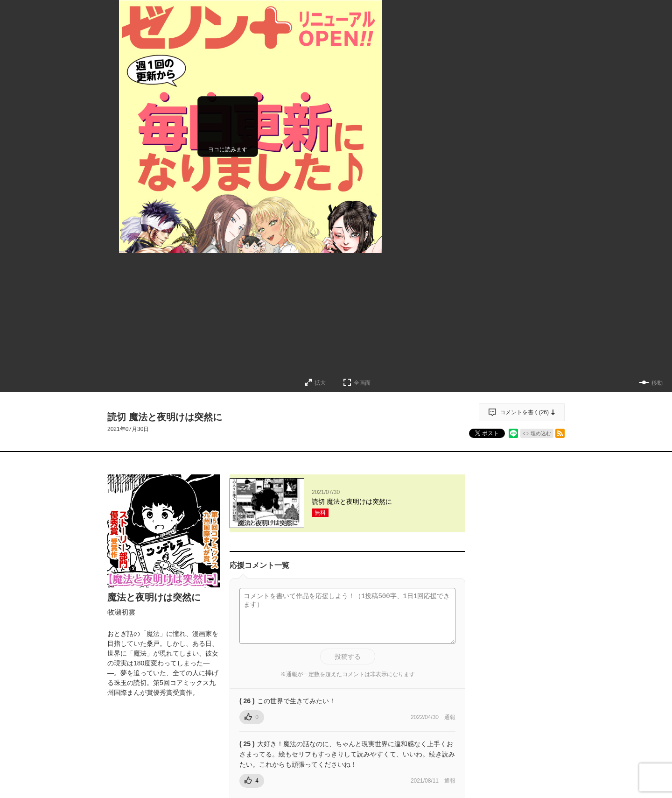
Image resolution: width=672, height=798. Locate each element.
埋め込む (541, 433)
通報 (450, 717)
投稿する (348, 657)
